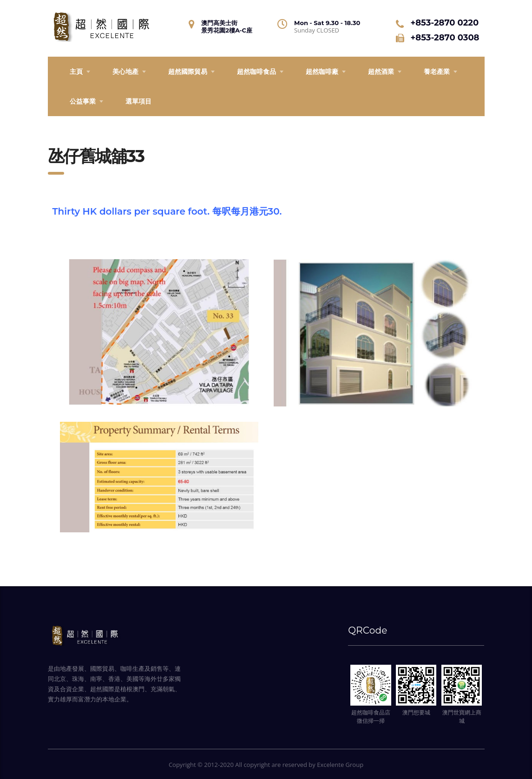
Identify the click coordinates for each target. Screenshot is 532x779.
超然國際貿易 (188, 71)
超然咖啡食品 (256, 71)
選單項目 (138, 101)
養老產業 (437, 71)
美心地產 (125, 71)
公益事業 (83, 101)
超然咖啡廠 (322, 71)
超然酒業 (381, 71)
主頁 (76, 71)
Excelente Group (340, 765)
